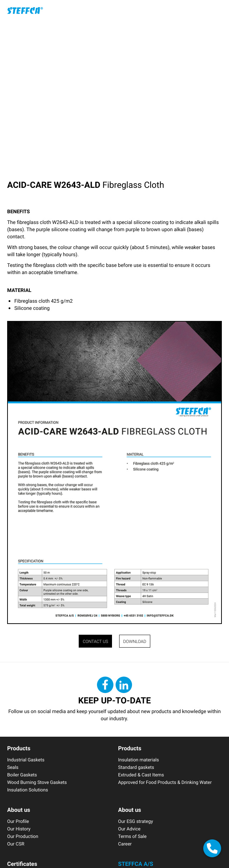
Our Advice (129, 829)
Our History (19, 829)
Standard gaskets (136, 767)
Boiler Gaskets (22, 775)
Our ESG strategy (136, 821)
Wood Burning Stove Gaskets (37, 782)
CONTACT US (95, 642)
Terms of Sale (132, 836)
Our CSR (16, 844)
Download (135, 642)
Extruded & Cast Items (141, 775)
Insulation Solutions (28, 790)
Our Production (23, 836)
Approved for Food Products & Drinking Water (165, 782)
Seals (13, 767)
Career (125, 844)
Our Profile (18, 821)
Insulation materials (138, 760)
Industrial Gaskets (26, 760)
